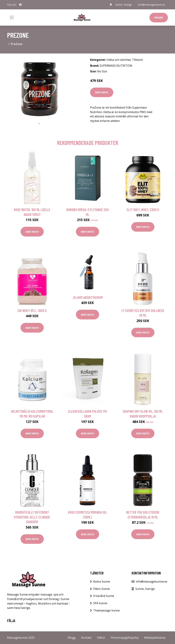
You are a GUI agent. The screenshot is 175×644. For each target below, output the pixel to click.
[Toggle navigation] (12, 17)
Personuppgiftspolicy (125, 638)
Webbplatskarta (155, 638)
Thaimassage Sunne (106, 610)
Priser (159, 17)
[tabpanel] (39, 88)
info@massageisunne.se (152, 5)
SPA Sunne (100, 603)
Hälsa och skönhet (119, 60)
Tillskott (137, 60)
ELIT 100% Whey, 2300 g (143, 210)
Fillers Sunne (102, 589)
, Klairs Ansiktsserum (87, 297)
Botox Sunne (102, 582)
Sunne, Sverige (124, 5)
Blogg (72, 638)
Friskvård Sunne (104, 596)
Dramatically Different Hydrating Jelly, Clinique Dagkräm (32, 517)
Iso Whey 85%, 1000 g (32, 310)
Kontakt (86, 638)
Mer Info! (102, 92)
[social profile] (20, 5)
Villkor (101, 638)
